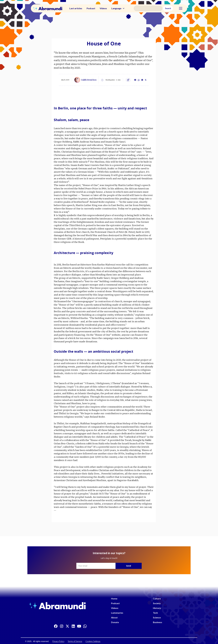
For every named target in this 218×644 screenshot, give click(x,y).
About (114, 617)
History (157, 608)
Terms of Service (75, 641)
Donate (115, 622)
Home (114, 599)
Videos (103, 8)
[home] (48, 8)
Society (157, 603)
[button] (118, 8)
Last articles (76, 8)
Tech (155, 613)
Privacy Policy (58, 641)
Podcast (91, 8)
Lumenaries (117, 613)
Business (158, 622)
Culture (157, 599)
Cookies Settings (93, 641)
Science (157, 617)
